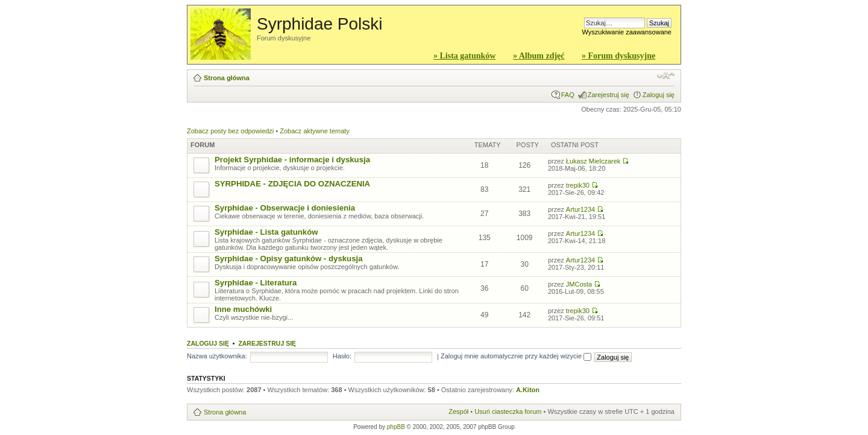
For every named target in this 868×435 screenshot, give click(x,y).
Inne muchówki (243, 309)
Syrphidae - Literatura (256, 283)
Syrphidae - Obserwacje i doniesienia (285, 208)
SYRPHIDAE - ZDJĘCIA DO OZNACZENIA (292, 184)
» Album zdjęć (539, 56)
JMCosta (579, 284)
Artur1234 (580, 209)
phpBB (396, 427)
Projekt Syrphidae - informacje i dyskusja (292, 160)
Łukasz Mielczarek (593, 161)
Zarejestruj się (609, 95)
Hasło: (342, 356)
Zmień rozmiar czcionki (666, 75)
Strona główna (227, 78)
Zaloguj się (659, 95)
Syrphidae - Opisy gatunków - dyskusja (289, 259)
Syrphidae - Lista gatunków (266, 232)
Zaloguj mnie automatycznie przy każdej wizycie (516, 356)
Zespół (458, 411)
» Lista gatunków (464, 56)
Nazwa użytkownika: (217, 356)
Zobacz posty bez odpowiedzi (230, 131)
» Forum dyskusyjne (618, 56)
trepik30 (578, 185)
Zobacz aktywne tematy (315, 131)
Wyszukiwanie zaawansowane (627, 32)
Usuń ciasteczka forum (508, 411)
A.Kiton (528, 390)
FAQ (568, 95)
